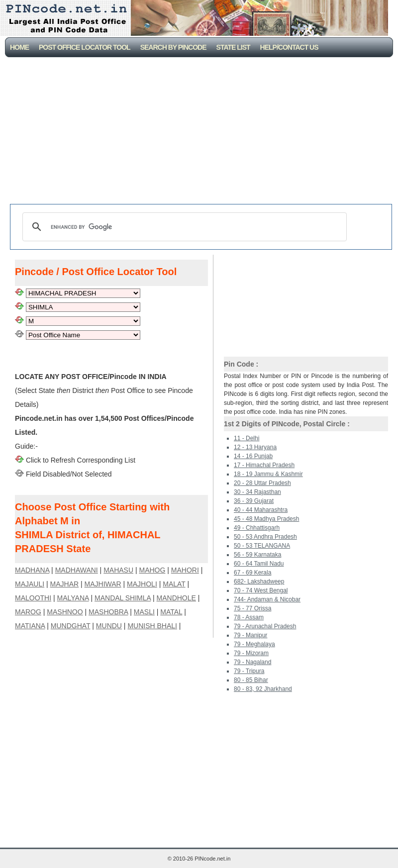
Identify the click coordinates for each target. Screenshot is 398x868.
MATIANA (30, 626)
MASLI (144, 612)
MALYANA (73, 598)
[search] (183, 227)
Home (19, 47)
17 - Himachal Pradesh (264, 465)
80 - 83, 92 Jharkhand (263, 689)
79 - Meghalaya (254, 644)
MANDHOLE (176, 598)
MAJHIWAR (103, 584)
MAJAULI (30, 584)
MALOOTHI (33, 598)
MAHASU (118, 570)
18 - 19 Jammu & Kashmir (268, 474)
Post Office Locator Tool (85, 47)
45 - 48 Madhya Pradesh (266, 519)
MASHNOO (65, 612)
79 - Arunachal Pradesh (265, 626)
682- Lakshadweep (259, 581)
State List (233, 47)
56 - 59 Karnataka (257, 555)
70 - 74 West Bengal (261, 590)
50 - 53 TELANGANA (262, 546)
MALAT (174, 584)
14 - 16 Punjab (253, 456)
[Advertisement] (201, 132)
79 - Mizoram (251, 653)
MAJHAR (65, 584)
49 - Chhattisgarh (257, 528)
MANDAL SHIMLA (123, 598)
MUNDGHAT (71, 626)
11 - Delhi (247, 438)
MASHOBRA (108, 612)
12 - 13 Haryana (255, 447)
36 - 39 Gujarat (254, 501)
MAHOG (152, 570)
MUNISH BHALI (152, 626)
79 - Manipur (250, 635)
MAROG (28, 612)
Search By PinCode (173, 47)
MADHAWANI (77, 570)
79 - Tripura (249, 671)
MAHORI (185, 570)
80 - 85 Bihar (251, 680)
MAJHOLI (142, 584)
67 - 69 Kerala (252, 573)
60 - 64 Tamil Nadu (259, 564)
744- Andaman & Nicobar (267, 599)
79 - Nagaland (252, 662)
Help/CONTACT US (289, 47)
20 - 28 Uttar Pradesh (262, 483)
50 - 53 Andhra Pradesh (265, 537)
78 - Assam (249, 617)
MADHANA (32, 570)
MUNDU (109, 626)
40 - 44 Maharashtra (261, 510)
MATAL (171, 612)
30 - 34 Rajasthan (257, 492)
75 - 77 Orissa (252, 608)
